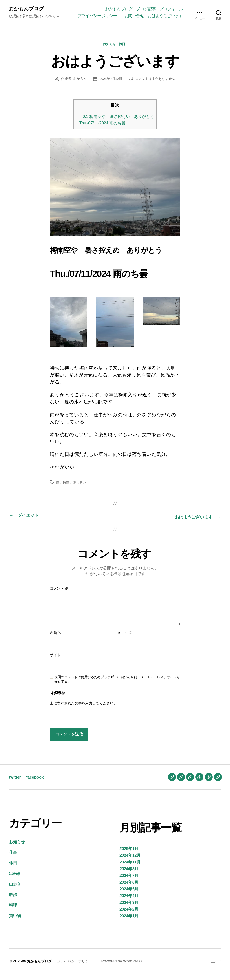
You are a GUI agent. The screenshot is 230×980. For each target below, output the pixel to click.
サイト (55, 661)
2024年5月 (129, 895)
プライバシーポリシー (138, 15)
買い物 (15, 922)
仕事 (13, 859)
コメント (59, 595)
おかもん (78, 85)
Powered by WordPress (130, 967)
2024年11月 (130, 868)
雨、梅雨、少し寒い (72, 489)
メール (125, 639)
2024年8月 (129, 875)
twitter (16, 783)
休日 (124, 51)
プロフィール (171, 9)
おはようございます (165, 22)
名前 (56, 639)
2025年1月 (129, 855)
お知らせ (109, 51)
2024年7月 (129, 882)
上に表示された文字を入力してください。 (83, 709)
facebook (38, 783)
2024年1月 (129, 922)
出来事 (15, 880)
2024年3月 (129, 909)
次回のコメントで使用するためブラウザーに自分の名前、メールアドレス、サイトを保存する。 (117, 685)
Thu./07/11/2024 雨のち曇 (100, 130)
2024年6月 (129, 888)
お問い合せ (173, 15)
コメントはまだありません (156, 85)
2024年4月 (129, 902)
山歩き (15, 890)
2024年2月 (129, 915)
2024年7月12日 (110, 85)
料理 (13, 911)
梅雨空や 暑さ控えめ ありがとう (118, 123)
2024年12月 (130, 861)
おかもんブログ (28, 11)
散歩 (13, 901)
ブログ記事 (146, 9)
